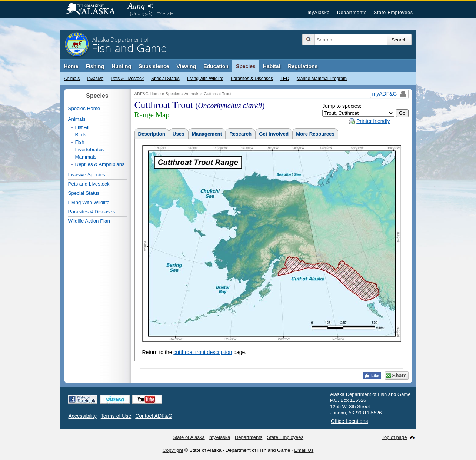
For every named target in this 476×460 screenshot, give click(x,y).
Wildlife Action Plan (89, 221)
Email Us (304, 450)
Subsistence (154, 66)
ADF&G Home (148, 94)
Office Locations (349, 421)
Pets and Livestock (89, 184)
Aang (136, 6)
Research (240, 134)
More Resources (315, 134)
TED (285, 79)
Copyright (173, 450)
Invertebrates (90, 149)
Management (207, 134)
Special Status (165, 79)
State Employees (393, 13)
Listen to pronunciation (151, 6)
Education (216, 66)
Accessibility (83, 416)
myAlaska (319, 13)
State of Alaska (93, 10)
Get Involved (274, 134)
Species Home (84, 108)
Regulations (303, 66)
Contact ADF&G (154, 416)
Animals (72, 79)
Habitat (272, 66)
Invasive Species (87, 175)
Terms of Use (116, 416)
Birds (81, 135)
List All (82, 127)
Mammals (86, 157)
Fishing (95, 66)
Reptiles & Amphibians (100, 164)
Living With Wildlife (89, 202)
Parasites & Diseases (252, 79)
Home (71, 66)
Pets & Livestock (127, 79)
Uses (179, 134)
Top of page (395, 437)
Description (152, 134)
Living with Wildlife (205, 79)
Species (246, 66)
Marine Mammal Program (322, 79)
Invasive (95, 79)
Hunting (121, 66)
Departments (352, 13)
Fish (80, 142)
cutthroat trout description (203, 352)
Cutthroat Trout (218, 94)
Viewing (187, 66)
